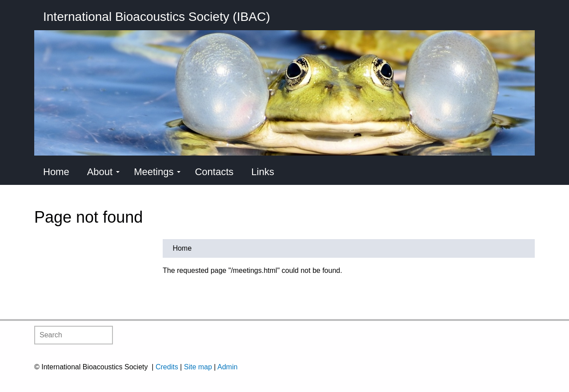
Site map (198, 367)
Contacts (214, 172)
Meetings (157, 172)
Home (56, 172)
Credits (167, 367)
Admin (227, 367)
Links (262, 172)
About (104, 172)
